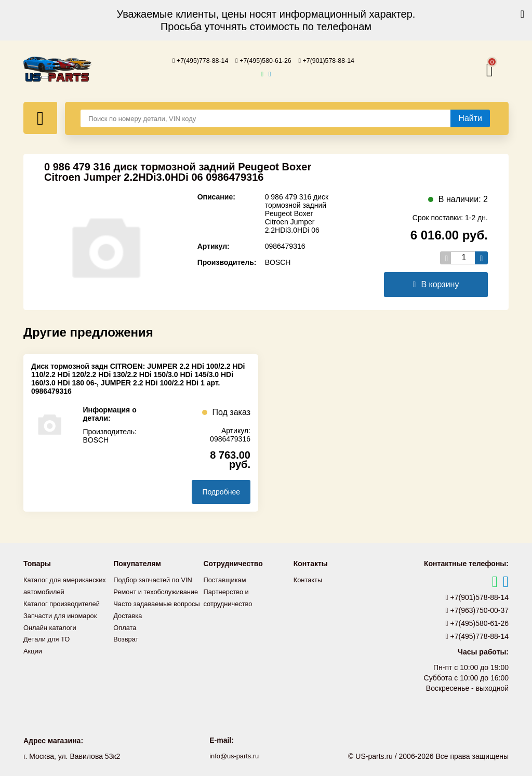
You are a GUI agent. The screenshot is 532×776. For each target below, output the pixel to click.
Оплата (126, 648)
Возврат (127, 659)
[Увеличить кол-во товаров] (481, 257)
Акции (34, 659)
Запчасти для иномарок (63, 625)
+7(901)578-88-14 (334, 60)
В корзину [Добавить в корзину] (436, 284)
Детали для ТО (49, 648)
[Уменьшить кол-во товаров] (447, 257)
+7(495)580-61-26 (263, 60)
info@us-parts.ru (234, 755)
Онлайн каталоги (52, 636)
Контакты (309, 579)
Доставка (129, 636)
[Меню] (40, 117)
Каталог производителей (65, 613)
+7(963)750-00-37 (477, 610)
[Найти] (470, 118)
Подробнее (221, 491)
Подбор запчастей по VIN (156, 579)
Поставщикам (227, 579)
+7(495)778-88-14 (193, 60)
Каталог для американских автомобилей (47, 591)
